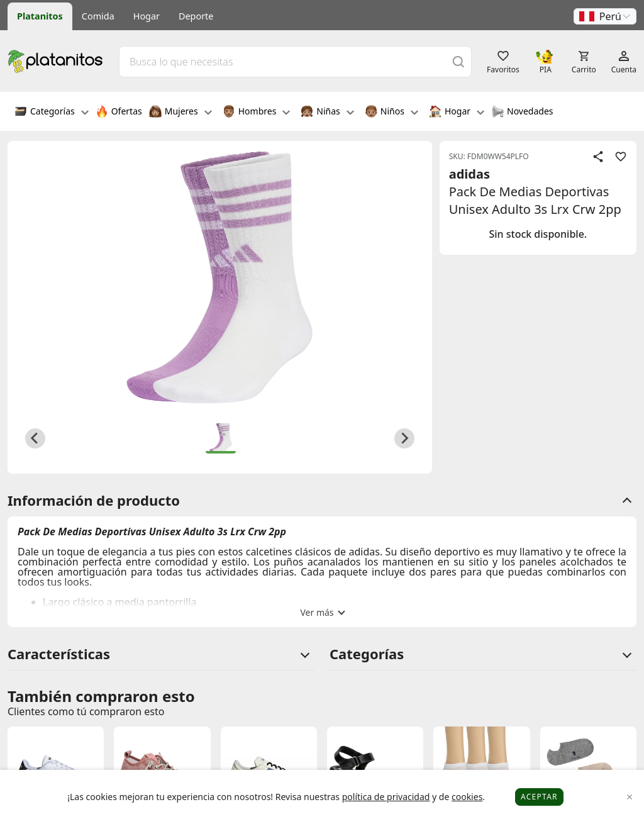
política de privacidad (386, 797)
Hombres (257, 113)
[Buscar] (458, 61)
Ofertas (119, 113)
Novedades (522, 113)
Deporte (196, 16)
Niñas (327, 113)
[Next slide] (404, 438)
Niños (391, 113)
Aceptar (539, 797)
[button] (605, 16)
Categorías (52, 113)
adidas (469, 174)
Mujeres (180, 113)
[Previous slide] (35, 438)
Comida (98, 16)
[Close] (630, 797)
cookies (467, 797)
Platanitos (40, 16)
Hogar (147, 16)
